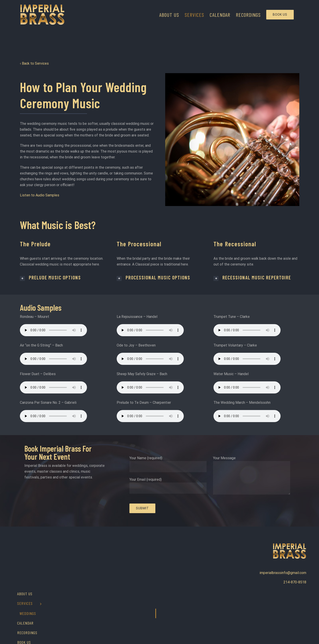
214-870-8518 (295, 582)
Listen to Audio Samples (40, 195)
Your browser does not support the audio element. (53, 330)
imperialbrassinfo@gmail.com (283, 573)
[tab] (63, 278)
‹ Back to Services (35, 63)
